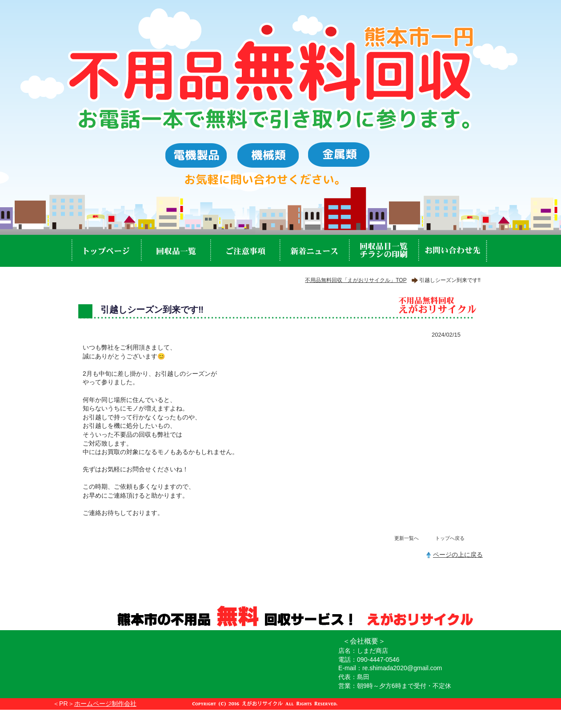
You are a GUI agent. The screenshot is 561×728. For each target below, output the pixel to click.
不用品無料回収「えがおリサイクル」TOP (356, 280)
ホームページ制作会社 (105, 704)
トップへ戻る (450, 538)
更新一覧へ (407, 538)
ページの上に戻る (458, 555)
